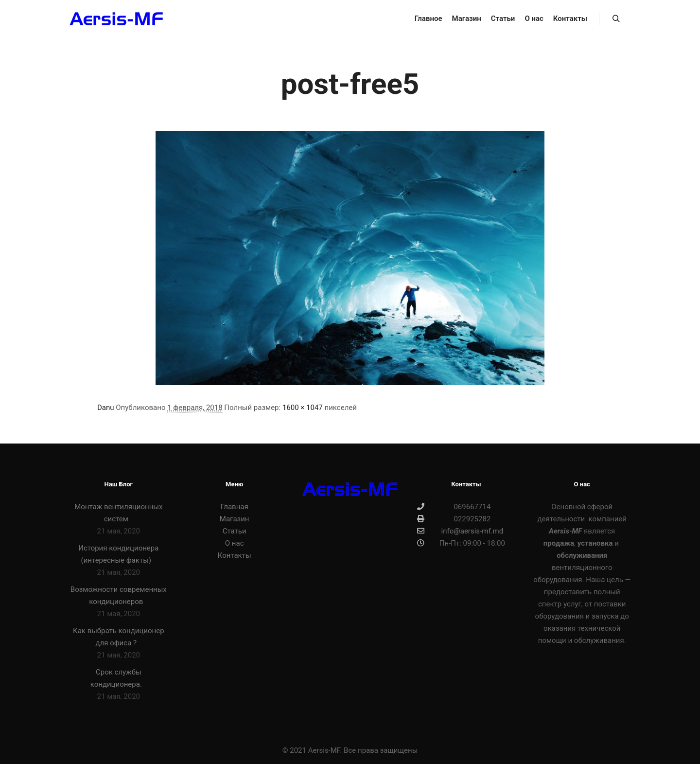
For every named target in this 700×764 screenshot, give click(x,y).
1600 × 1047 (303, 408)
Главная (235, 507)
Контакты (235, 555)
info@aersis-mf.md (460, 531)
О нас (235, 543)
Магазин (235, 519)
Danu (106, 408)
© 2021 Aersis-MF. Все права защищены (350, 750)
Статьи (235, 531)
